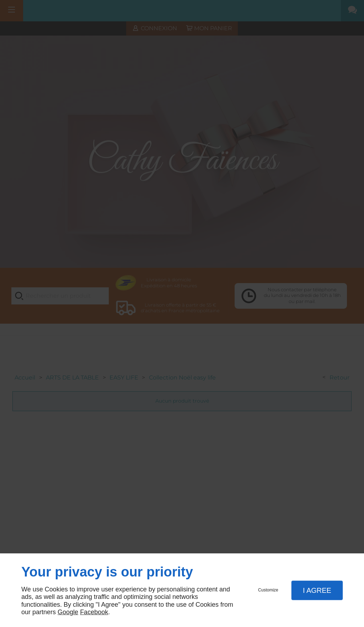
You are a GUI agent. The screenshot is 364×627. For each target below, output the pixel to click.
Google (68, 612)
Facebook (94, 612)
